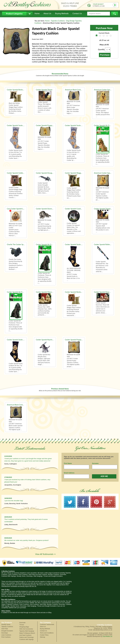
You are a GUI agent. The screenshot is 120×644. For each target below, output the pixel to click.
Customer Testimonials (47, 624)
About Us (47, 13)
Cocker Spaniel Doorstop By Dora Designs (52, 209)
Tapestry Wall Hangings (27, 631)
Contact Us (77, 13)
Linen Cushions (6, 635)
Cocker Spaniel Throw (44, 90)
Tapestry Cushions (58, 21)
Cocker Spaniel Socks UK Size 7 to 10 (21, 125)
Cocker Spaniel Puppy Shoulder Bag (49, 125)
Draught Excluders (7, 631)
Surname (95, 463)
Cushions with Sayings (26, 639)
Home (37, 13)
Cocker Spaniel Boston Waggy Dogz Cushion (23, 90)
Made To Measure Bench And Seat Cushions (27, 634)
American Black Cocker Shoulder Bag (79, 90)
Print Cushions (6, 637)
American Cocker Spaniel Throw (106, 90)
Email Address (69, 473)
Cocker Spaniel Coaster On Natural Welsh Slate (83, 209)
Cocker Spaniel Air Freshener (105, 125)
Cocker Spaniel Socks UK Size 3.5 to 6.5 (80, 244)
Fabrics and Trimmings (26, 637)
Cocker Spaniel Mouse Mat (46, 292)
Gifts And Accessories (26, 629)
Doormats (22, 623)
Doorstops (5, 633)
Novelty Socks (6, 624)
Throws (22, 625)
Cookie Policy (44, 635)
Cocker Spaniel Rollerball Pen (105, 244)
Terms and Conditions (47, 633)
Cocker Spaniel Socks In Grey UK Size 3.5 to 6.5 (82, 125)
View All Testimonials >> (46, 554)
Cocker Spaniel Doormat (103, 292)
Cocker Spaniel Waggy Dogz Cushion (79, 173)
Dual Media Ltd (107, 636)
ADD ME (104, 476)
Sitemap (43, 637)
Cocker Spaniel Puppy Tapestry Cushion (80, 340)
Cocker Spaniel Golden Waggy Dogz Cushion (24, 173)
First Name (68, 463)
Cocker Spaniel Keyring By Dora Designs (51, 340)
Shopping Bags (24, 627)
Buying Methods (62, 13)
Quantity (101, 49)
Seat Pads (5, 629)
